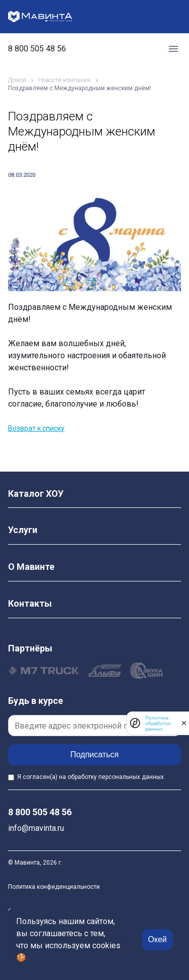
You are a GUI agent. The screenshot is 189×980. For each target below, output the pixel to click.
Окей (157, 939)
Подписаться (95, 755)
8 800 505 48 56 (37, 49)
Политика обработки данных (158, 723)
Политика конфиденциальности (54, 887)
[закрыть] (184, 723)
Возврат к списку (36, 428)
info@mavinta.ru (36, 828)
